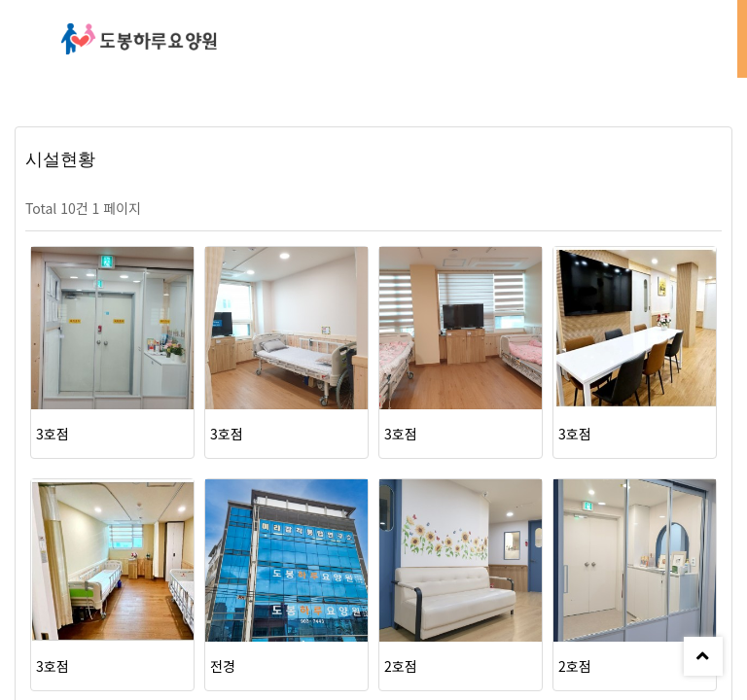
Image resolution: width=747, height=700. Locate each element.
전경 (223, 666)
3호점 (53, 434)
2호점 (401, 666)
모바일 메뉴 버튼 (713, 39)
